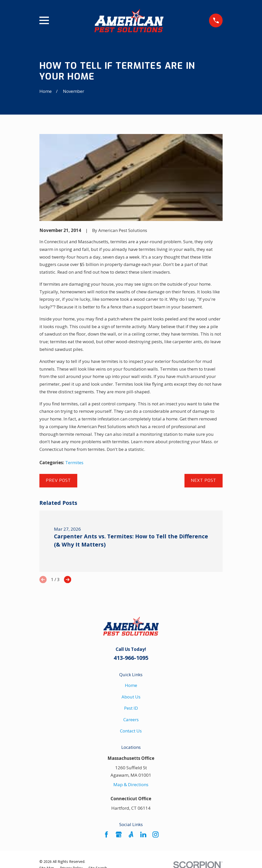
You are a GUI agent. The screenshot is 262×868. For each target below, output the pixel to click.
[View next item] (68, 580)
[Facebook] (106, 834)
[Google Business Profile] (119, 834)
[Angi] (131, 834)
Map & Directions (131, 784)
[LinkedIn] (143, 834)
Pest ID (131, 708)
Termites (74, 463)
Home (131, 685)
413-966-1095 (131, 658)
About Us (131, 697)
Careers (131, 720)
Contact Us (131, 731)
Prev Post (58, 480)
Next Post (204, 480)
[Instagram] (156, 834)
